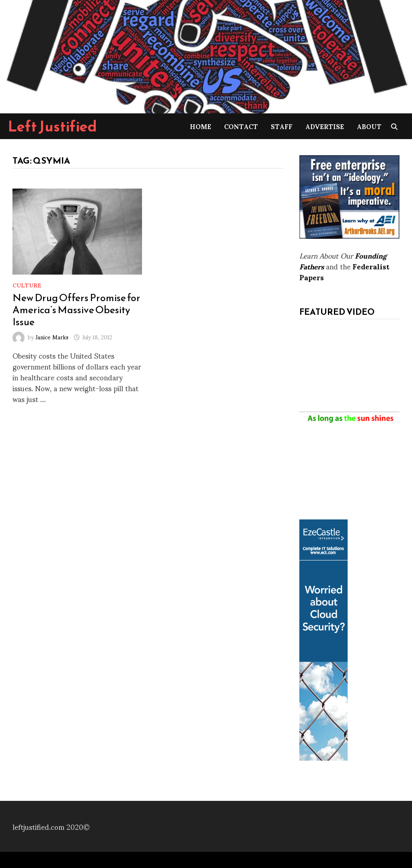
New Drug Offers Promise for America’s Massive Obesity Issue (76, 310)
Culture (27, 285)
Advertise (325, 126)
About (369, 126)
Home (201, 126)
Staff (282, 126)
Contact (241, 126)
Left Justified (53, 126)
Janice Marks (52, 337)
